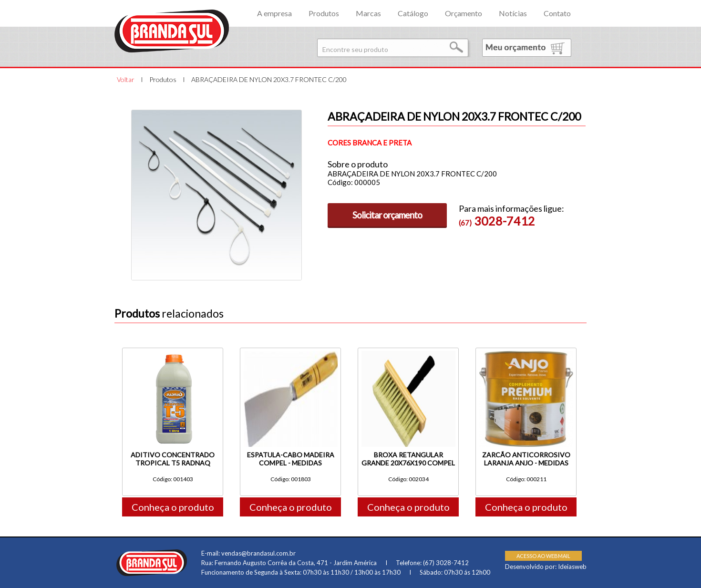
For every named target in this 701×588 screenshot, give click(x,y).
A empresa (274, 13)
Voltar (126, 79)
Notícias (513, 13)
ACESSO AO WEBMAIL (543, 556)
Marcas (368, 13)
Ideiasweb (572, 567)
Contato (557, 13)
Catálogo (413, 13)
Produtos (324, 13)
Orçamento (464, 13)
